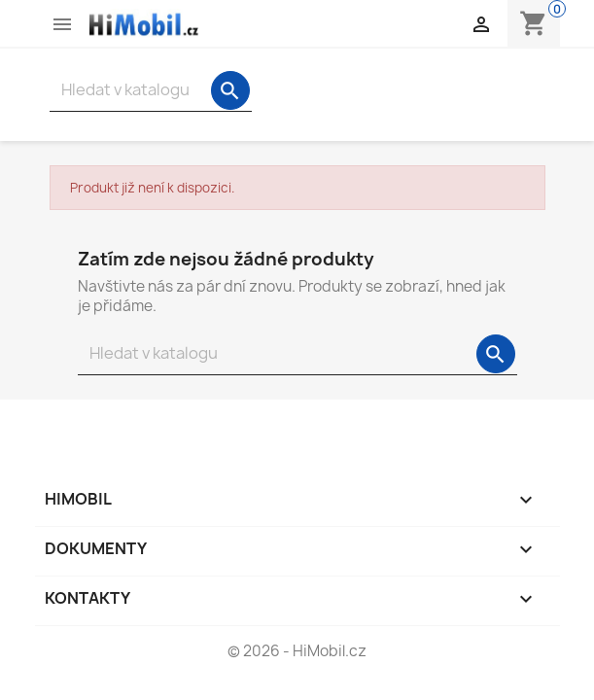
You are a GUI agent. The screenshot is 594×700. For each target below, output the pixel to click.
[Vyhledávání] (151, 90)
